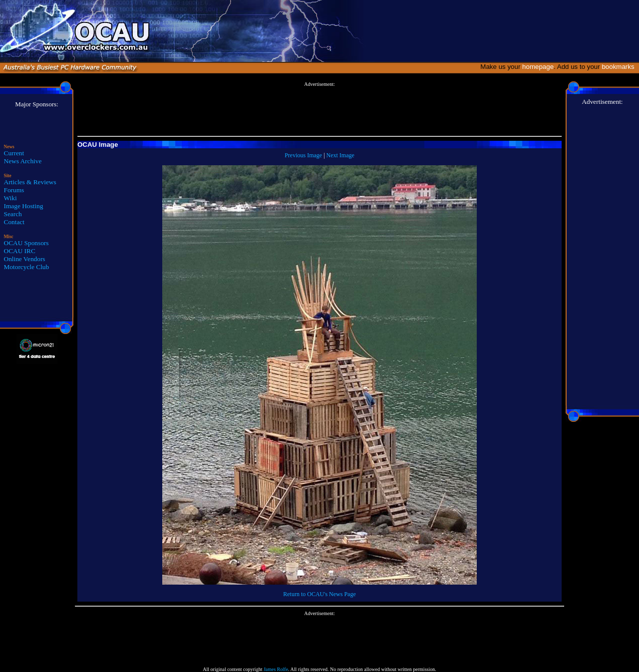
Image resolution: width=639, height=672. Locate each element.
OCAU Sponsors (26, 243)
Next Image (340, 155)
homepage (538, 67)
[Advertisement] (319, 109)
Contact (14, 222)
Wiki (10, 198)
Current (14, 153)
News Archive (23, 161)
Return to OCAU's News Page (319, 594)
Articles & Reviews (30, 182)
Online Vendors (25, 259)
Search (13, 214)
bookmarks (620, 67)
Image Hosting (24, 206)
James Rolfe (276, 669)
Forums (14, 190)
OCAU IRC (20, 251)
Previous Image (303, 155)
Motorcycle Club (27, 267)
